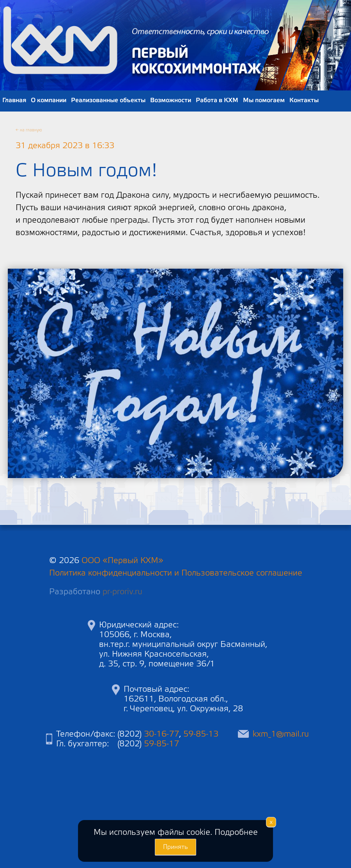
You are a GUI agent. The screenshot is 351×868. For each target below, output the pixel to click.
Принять (175, 847)
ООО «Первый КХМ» (122, 561)
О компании (49, 100)
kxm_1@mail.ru (281, 734)
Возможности (171, 100)
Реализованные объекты (108, 100)
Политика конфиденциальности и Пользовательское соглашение (176, 573)
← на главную (29, 130)
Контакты (304, 100)
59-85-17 (161, 744)
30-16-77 (161, 734)
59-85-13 (201, 734)
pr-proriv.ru (122, 592)
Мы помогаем (264, 100)
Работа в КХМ (217, 100)
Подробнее (236, 832)
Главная (14, 100)
